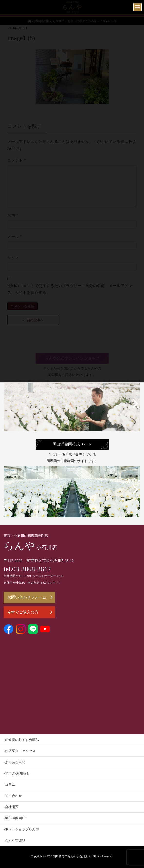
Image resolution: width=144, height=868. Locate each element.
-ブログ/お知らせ (17, 773)
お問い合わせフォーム (30, 597)
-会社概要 (11, 807)
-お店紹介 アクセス (20, 751)
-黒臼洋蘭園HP (15, 818)
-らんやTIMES (14, 841)
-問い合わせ (13, 796)
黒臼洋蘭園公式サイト (72, 444)
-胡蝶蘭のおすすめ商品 (21, 740)
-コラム (9, 785)
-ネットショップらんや (21, 829)
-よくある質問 (14, 762)
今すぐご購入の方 (30, 612)
